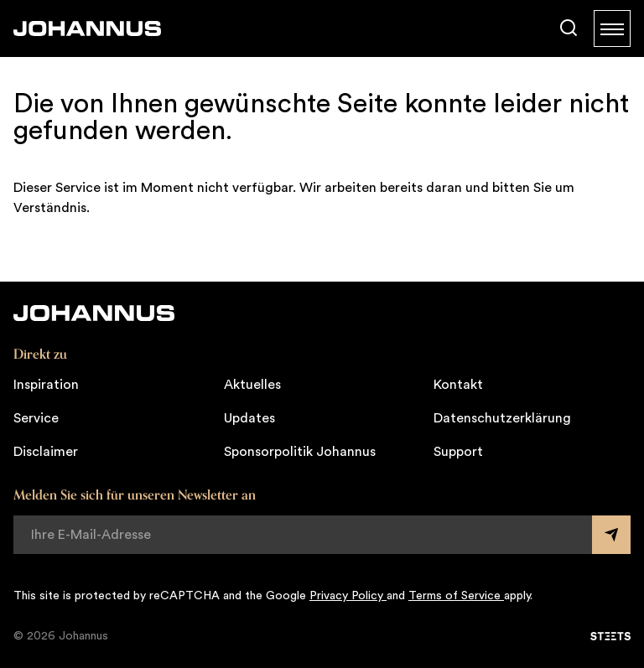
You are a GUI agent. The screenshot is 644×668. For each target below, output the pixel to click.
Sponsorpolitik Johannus (300, 452)
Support (458, 452)
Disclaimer (46, 452)
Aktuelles (252, 385)
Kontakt (458, 385)
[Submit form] (611, 535)
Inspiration (46, 385)
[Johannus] (87, 28)
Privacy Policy (348, 596)
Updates (249, 418)
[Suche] (569, 28)
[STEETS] (610, 636)
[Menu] (612, 28)
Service (36, 418)
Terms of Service (456, 596)
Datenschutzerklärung (502, 418)
